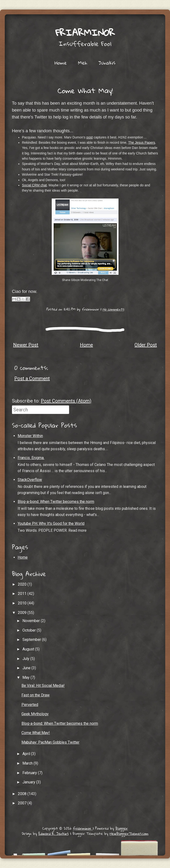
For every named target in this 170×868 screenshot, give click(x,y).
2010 (23, 603)
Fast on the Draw (36, 695)
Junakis (107, 63)
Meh (82, 63)
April (27, 754)
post (89, 137)
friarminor (85, 32)
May (26, 677)
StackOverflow (30, 480)
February (30, 773)
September (32, 640)
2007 (23, 803)
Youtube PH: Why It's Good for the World (51, 523)
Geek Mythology (35, 714)
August (29, 649)
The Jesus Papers (142, 143)
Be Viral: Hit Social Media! (43, 686)
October (30, 630)
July (26, 659)
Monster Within (30, 436)
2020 (23, 584)
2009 (23, 613)
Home (61, 63)
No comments (113, 309)
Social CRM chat (34, 185)
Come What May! (85, 90)
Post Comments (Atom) (66, 401)
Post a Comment (32, 378)
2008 (23, 794)
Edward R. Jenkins (54, 833)
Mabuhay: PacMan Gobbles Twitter (50, 742)
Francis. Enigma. (31, 458)
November (32, 621)
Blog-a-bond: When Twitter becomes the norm (56, 502)
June (27, 668)
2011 (23, 594)
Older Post (146, 345)
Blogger (122, 828)
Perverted (30, 705)
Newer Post (26, 345)
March (28, 763)
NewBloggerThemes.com (129, 833)
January (29, 782)
